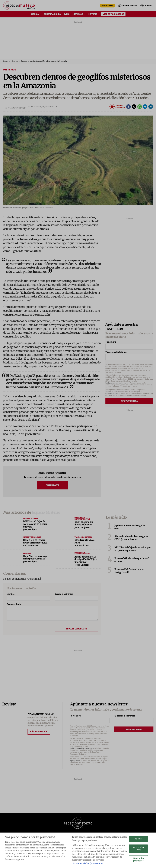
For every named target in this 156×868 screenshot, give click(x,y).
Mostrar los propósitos (138, 860)
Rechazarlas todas (138, 849)
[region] (78, 850)
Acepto (138, 839)
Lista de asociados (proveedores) (88, 863)
